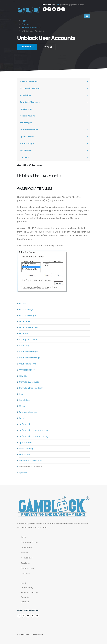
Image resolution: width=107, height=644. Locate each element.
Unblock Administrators (31, 461)
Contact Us (26, 573)
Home (24, 537)
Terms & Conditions (30, 592)
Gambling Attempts (29, 382)
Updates (23, 473)
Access (23, 303)
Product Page (27, 558)
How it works (26, 109)
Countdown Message (30, 358)
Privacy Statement (29, 81)
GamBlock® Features (32, 28)
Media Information (29, 130)
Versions (25, 553)
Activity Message (27, 315)
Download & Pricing (30, 542)
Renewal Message (28, 412)
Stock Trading (26, 448)
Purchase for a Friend (30, 88)
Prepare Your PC (27, 116)
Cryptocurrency (27, 370)
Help (21, 394)
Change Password (28, 340)
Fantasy (23, 376)
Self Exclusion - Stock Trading (34, 436)
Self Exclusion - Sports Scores (34, 430)
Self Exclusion (26, 424)
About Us (25, 597)
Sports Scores (26, 442)
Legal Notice (26, 150)
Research (24, 418)
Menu (22, 406)
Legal (23, 583)
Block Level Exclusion (29, 327)
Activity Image (26, 309)
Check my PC (26, 346)
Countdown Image (28, 352)
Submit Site (25, 455)
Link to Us (24, 157)
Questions (25, 563)
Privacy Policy (27, 588)
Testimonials (27, 547)
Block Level (24, 321)
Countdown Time (28, 364)
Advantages (26, 123)
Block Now (24, 334)
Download (27, 47)
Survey (48, 47)
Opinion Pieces (27, 137)
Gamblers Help (28, 568)
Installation (25, 95)
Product (26, 24)
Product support (28, 143)
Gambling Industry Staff (31, 388)
